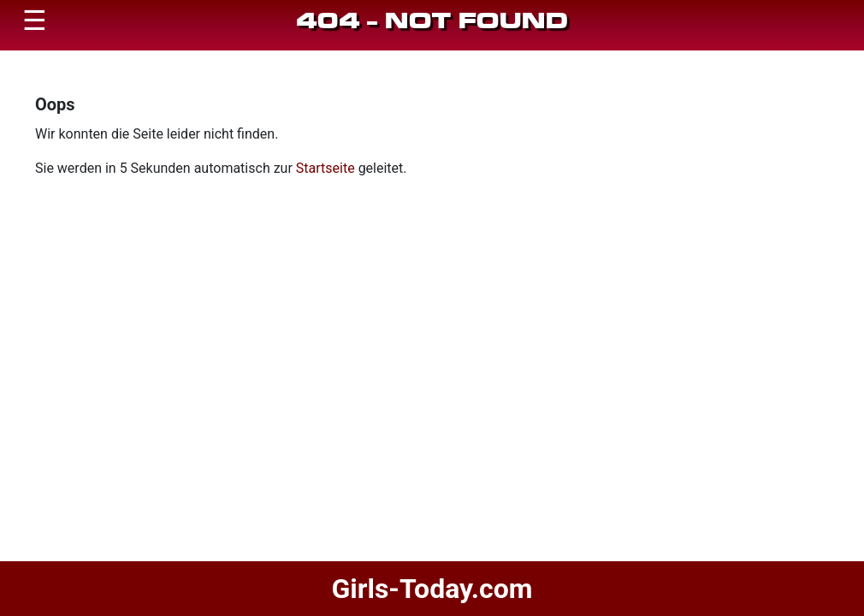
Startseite (325, 168)
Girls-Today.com (432, 589)
